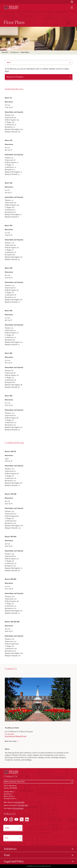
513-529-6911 (9, 734)
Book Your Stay (11, 741)
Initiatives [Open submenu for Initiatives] (10, 849)
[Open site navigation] (72, 8)
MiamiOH (5, 52)
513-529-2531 (23, 805)
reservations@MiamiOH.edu (16, 736)
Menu (9, 62)
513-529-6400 (18, 808)
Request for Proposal (15, 77)
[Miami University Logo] (11, 7)
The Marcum (15, 52)
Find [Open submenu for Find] (7, 855)
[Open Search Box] (72, 2)
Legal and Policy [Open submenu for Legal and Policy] (14, 861)
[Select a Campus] (39, 782)
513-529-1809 (20, 802)
